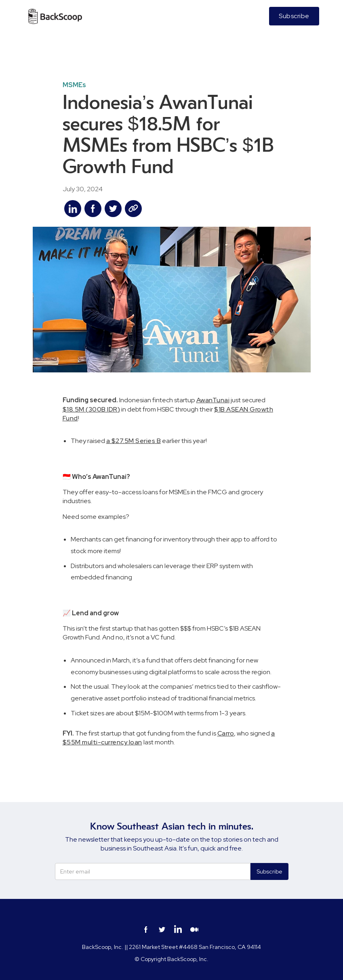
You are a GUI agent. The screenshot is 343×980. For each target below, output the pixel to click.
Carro (226, 733)
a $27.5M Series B (134, 441)
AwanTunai (213, 400)
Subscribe (294, 16)
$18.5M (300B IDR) (92, 409)
